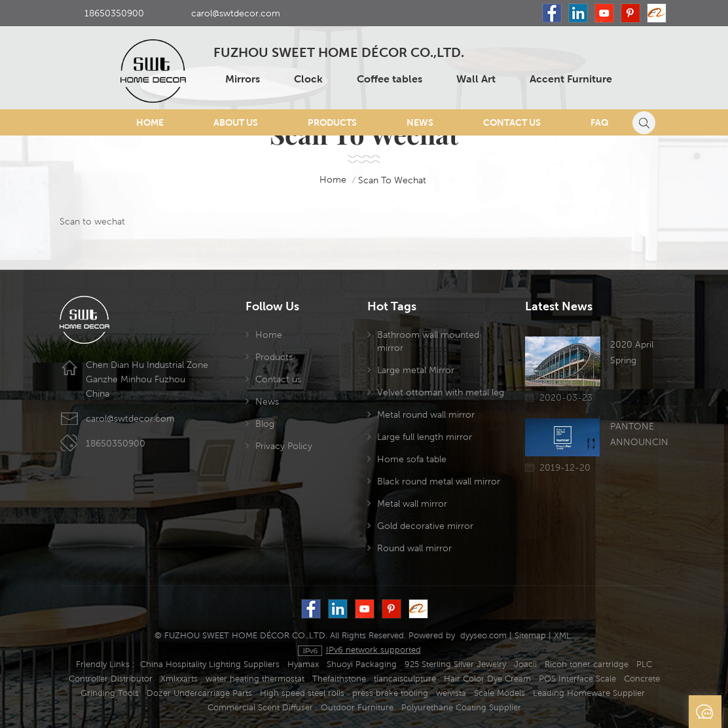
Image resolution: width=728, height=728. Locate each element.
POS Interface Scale (577, 679)
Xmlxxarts (179, 679)
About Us (236, 122)
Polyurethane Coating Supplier (461, 707)
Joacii (525, 664)
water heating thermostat (255, 679)
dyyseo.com (483, 635)
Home (150, 122)
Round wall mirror (414, 548)
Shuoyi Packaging (362, 664)
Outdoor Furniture (357, 707)
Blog (265, 424)
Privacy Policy (284, 446)
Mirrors (243, 79)
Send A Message (705, 712)
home (324, 180)
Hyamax (303, 664)
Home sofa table (412, 459)
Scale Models (500, 693)
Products (332, 122)
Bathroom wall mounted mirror (428, 341)
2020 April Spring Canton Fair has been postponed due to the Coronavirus (635, 354)
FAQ (600, 122)
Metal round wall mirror (426, 414)
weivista (451, 693)
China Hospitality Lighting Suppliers (210, 664)
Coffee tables (390, 79)
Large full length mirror (425, 437)
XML (562, 635)
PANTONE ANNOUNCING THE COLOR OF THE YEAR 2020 (639, 435)
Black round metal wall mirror (439, 481)
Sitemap (530, 635)
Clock (308, 79)
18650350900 (114, 13)
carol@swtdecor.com (236, 13)
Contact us (278, 379)
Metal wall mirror (412, 503)
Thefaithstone (339, 679)
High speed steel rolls (302, 693)
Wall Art (476, 79)
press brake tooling (390, 693)
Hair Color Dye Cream (487, 679)
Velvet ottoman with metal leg (441, 392)
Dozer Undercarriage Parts (199, 693)
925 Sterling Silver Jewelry (455, 664)
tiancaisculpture (405, 679)
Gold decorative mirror (425, 526)
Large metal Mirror (416, 370)
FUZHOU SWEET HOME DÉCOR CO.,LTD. (339, 53)
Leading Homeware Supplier (589, 693)
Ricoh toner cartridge (587, 664)
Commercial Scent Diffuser (260, 707)
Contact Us (512, 122)
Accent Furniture (571, 79)
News (420, 122)
